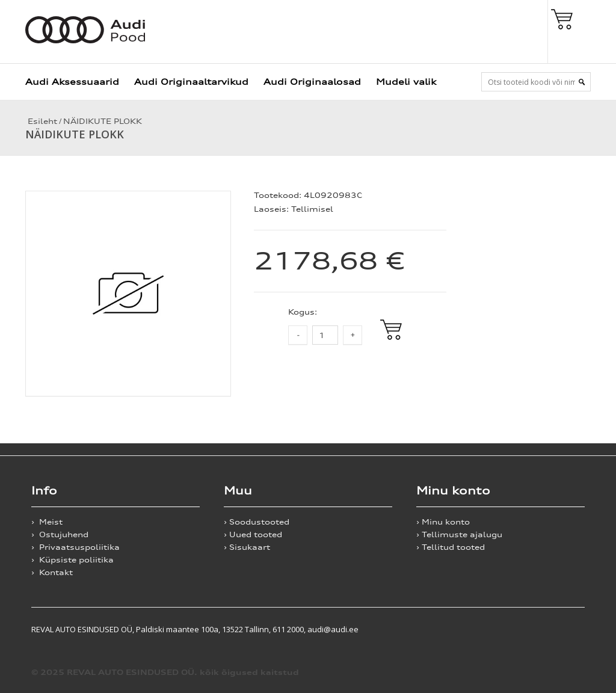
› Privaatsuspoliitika (75, 547)
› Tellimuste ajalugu (459, 534)
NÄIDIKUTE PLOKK (103, 121)
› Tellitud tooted (451, 547)
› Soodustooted (257, 522)
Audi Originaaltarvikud (191, 82)
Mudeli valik (406, 82)
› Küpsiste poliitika (72, 560)
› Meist (47, 522)
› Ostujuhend (60, 534)
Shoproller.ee (564, 629)
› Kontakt (52, 572)
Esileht (41, 121)
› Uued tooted (253, 534)
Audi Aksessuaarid (72, 82)
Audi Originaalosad (312, 82)
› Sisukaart (247, 547)
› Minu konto (443, 522)
